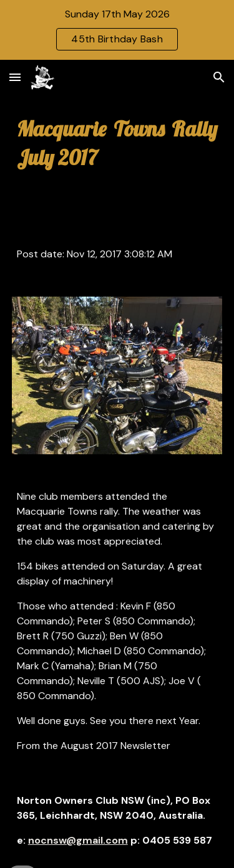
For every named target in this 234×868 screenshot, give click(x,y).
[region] (117, 30)
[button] (15, 77)
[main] (117, 143)
